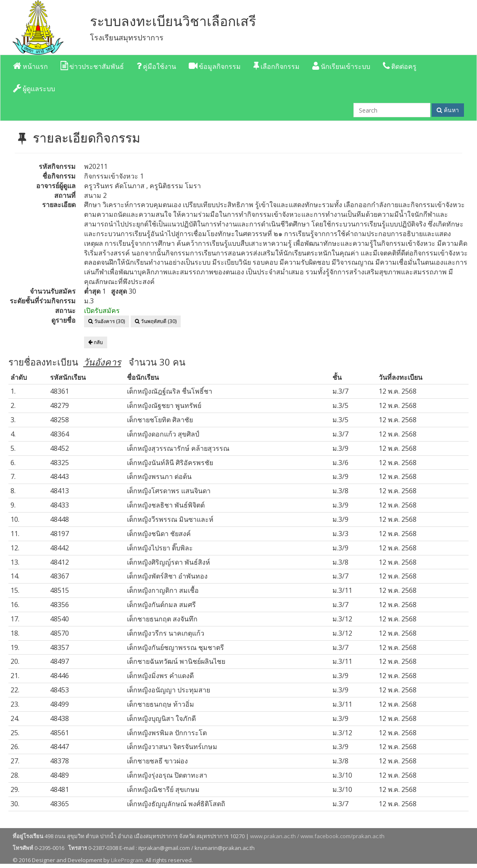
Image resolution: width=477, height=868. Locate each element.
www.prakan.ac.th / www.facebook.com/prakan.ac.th (317, 836)
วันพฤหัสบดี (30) (156, 321)
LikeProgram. (128, 860)
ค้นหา (448, 110)
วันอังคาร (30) (107, 321)
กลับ (96, 342)
